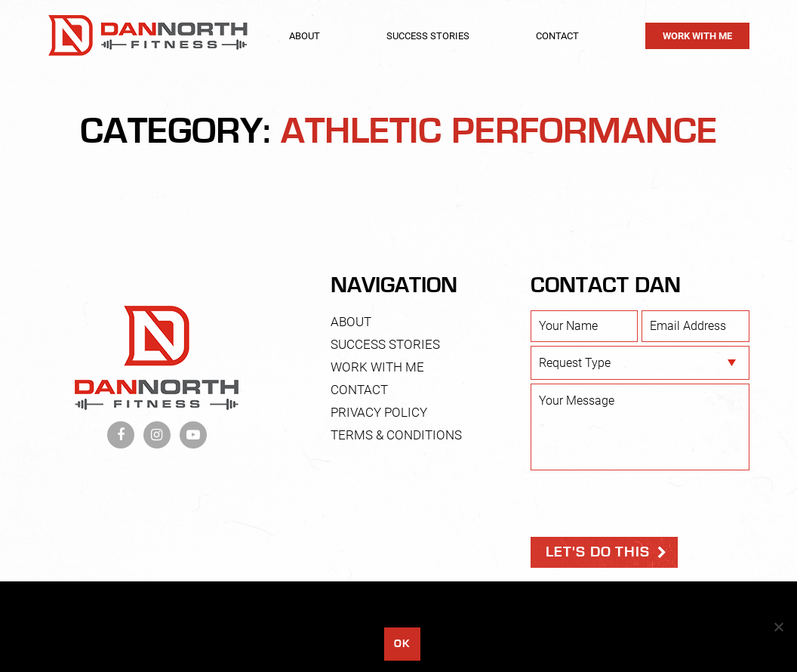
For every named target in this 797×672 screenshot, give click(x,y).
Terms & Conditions (396, 435)
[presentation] (645, 504)
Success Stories (428, 36)
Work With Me (697, 36)
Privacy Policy (379, 412)
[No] (778, 627)
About (305, 36)
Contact (557, 36)
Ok (402, 644)
